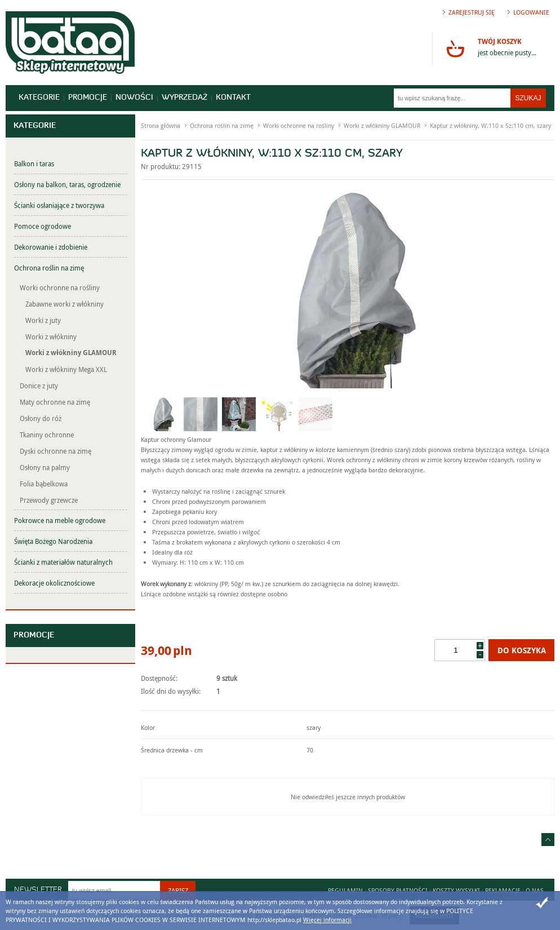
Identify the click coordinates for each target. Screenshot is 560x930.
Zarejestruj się (472, 12)
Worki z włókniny (51, 336)
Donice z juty (39, 386)
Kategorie (39, 98)
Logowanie (531, 12)
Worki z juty (43, 320)
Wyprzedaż (185, 98)
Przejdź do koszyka (455, 48)
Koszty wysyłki (456, 890)
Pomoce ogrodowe (43, 226)
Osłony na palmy (45, 467)
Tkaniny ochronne (47, 435)
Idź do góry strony (548, 840)
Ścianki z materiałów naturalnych (63, 562)
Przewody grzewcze (49, 500)
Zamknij (542, 903)
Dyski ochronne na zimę (55, 451)
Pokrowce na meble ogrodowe (60, 520)
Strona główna (161, 125)
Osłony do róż (41, 418)
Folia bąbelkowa (44, 484)
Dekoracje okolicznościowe (54, 583)
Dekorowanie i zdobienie (51, 247)
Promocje (88, 98)
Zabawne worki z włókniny (65, 304)
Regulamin (345, 890)
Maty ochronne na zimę (55, 402)
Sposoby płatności (398, 890)
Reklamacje (503, 890)
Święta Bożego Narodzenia (53, 541)
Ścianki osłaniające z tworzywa (59, 205)
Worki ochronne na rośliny (60, 287)
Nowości (134, 98)
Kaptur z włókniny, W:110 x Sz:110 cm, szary (490, 125)
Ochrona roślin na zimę (49, 268)
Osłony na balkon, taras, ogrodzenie (67, 184)
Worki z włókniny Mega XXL (66, 369)
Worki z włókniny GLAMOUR (71, 353)
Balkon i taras (34, 163)
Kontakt (233, 98)
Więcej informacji (327, 920)
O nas (535, 890)
